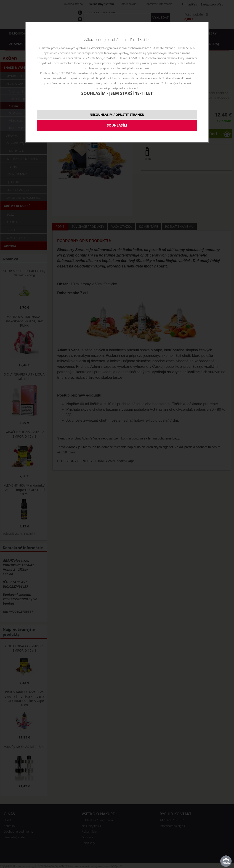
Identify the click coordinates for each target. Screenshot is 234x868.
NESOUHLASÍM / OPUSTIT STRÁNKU (117, 115)
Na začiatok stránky (226, 861)
